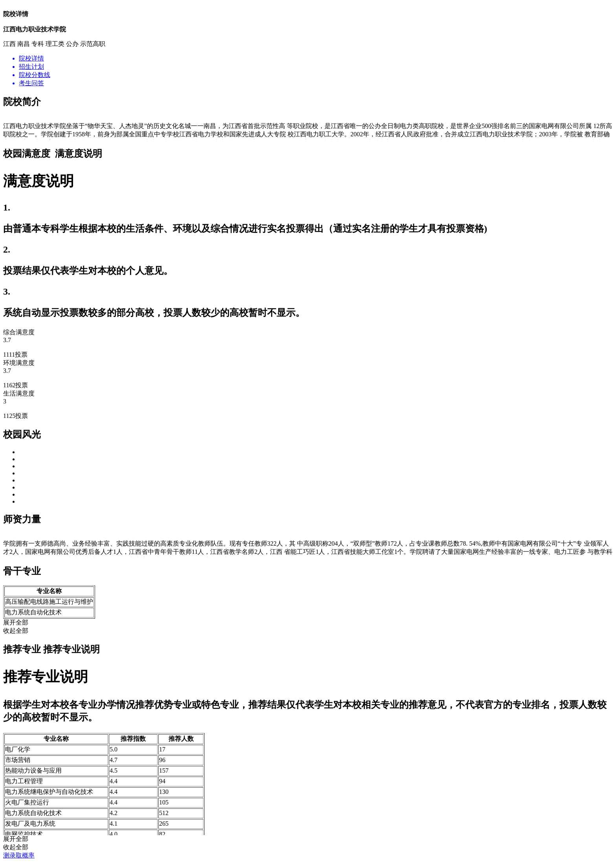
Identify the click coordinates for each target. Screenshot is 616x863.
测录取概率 (19, 855)
